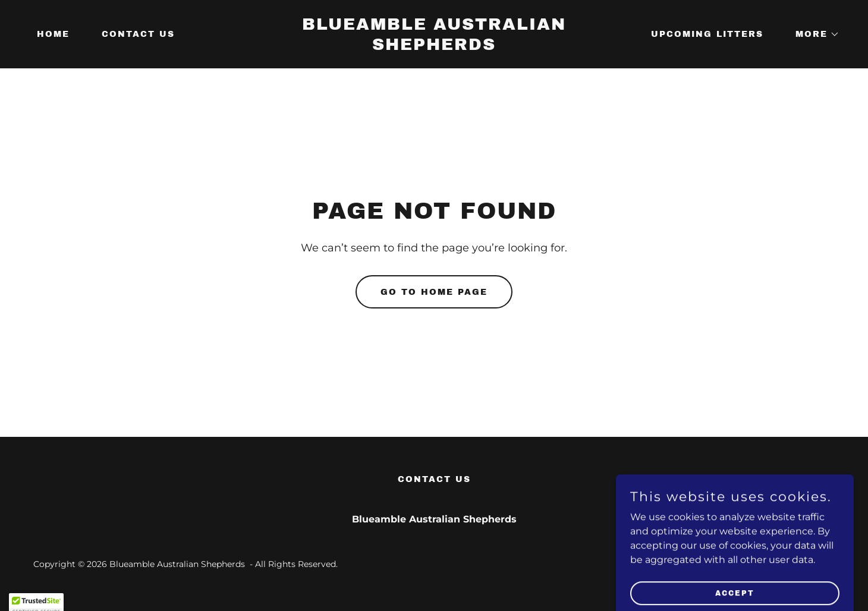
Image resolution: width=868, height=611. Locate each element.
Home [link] (53, 34)
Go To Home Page (434, 292)
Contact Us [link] (138, 34)
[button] (813, 34)
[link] (434, 47)
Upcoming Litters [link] (707, 34)
